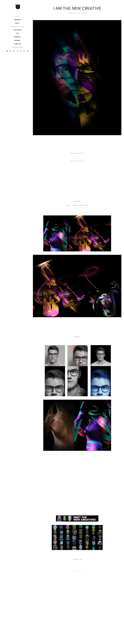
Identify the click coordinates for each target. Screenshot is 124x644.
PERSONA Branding (17, 27)
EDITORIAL (17, 40)
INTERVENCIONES (17, 47)
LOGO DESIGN (17, 30)
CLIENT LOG (17, 44)
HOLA (17, 16)
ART (17, 33)
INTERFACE (17, 37)
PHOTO (17, 23)
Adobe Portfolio (80, 571)
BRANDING (17, 20)
